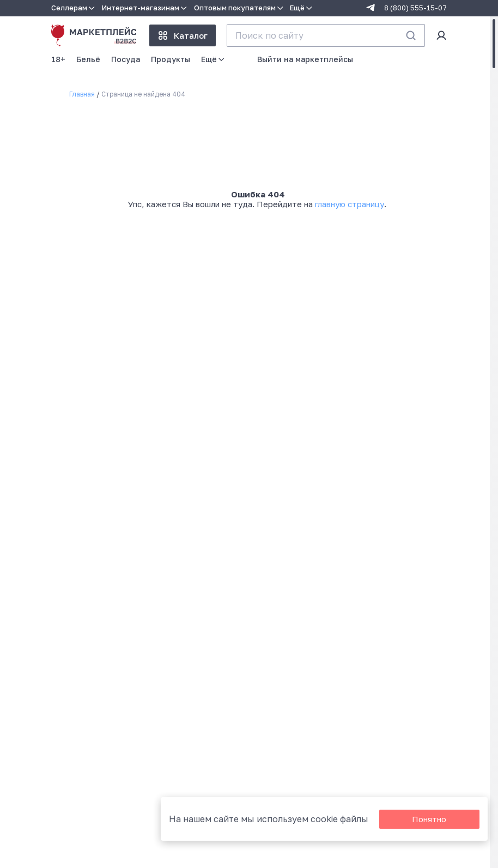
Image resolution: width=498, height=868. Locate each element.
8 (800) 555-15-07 (415, 8)
